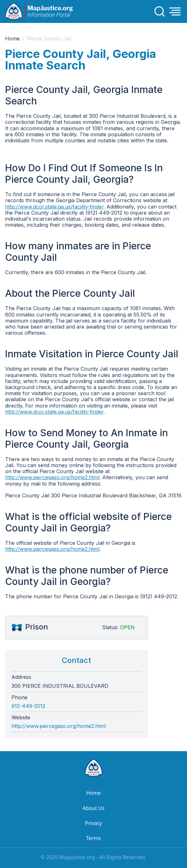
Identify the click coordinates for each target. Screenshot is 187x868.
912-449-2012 (28, 706)
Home (12, 39)
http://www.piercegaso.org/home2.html (52, 477)
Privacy (94, 823)
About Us (94, 808)
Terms (93, 838)
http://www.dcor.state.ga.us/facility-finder (54, 207)
